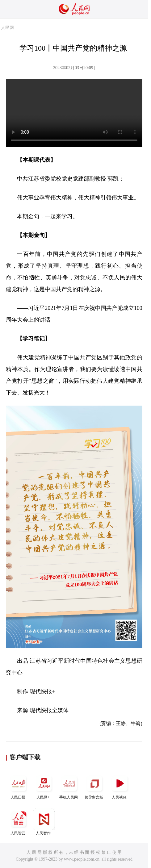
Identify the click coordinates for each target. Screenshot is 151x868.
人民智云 (19, 822)
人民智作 (44, 822)
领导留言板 (94, 786)
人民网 (7, 28)
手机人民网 (69, 786)
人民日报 (19, 786)
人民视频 (120, 786)
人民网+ (44, 786)
